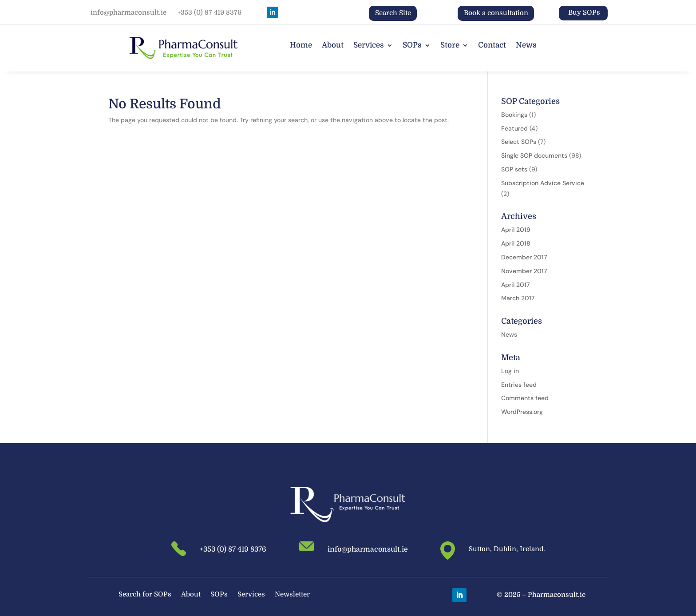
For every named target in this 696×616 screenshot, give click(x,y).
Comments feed (525, 398)
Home (301, 46)
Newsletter (292, 595)
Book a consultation (496, 13)
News (526, 46)
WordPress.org (522, 412)
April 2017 (515, 285)
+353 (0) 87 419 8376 (210, 12)
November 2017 (524, 271)
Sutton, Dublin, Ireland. (507, 549)
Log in (510, 371)
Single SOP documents (534, 155)
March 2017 (518, 298)
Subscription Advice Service (543, 183)
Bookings (514, 115)
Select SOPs (519, 142)
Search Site (393, 13)
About (333, 46)
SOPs (412, 46)
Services (369, 46)
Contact (492, 46)
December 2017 (524, 257)
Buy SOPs (584, 12)
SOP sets (514, 169)
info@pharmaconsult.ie (129, 12)
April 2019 (516, 230)
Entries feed (519, 385)
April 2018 (516, 243)
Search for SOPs (145, 595)
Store (450, 46)
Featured (514, 128)
